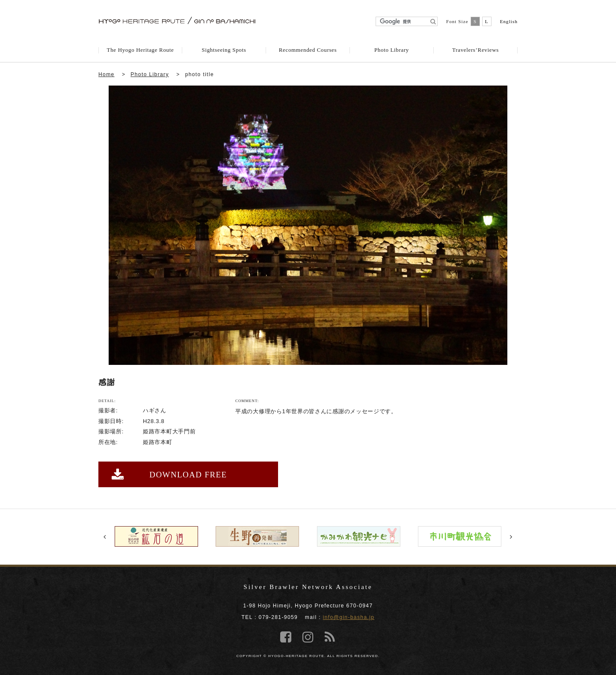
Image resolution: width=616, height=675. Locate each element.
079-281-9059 (278, 617)
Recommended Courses (308, 50)
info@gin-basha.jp (349, 617)
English (509, 21)
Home (107, 74)
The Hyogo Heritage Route (141, 50)
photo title (200, 74)
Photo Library (392, 50)
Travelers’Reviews (475, 50)
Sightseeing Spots (224, 50)
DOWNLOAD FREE (169, 475)
